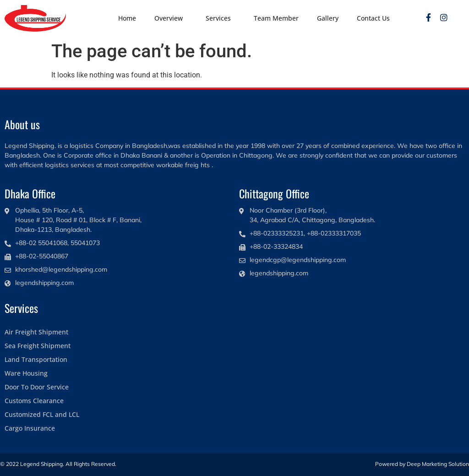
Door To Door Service (37, 387)
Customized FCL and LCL (42, 414)
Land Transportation (36, 359)
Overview (171, 18)
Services (221, 18)
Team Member (276, 18)
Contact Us (373, 18)
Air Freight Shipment (36, 332)
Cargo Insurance (30, 428)
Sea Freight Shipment (38, 346)
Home (127, 18)
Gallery (328, 18)
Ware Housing (26, 373)
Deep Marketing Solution (438, 464)
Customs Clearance (34, 401)
